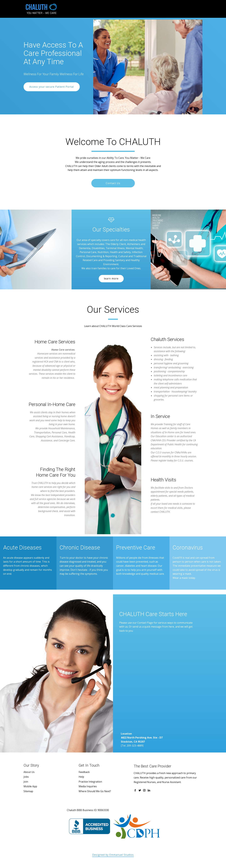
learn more (111, 279)
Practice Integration (90, 782)
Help (81, 777)
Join (26, 782)
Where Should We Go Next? (95, 791)
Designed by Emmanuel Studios (113, 855)
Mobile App (30, 786)
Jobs (26, 777)
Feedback (84, 772)
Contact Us (113, 183)
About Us (29, 772)
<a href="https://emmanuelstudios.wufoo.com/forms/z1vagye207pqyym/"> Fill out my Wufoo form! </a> (140, 683)
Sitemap (28, 791)
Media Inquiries (88, 786)
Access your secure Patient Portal (52, 87)
